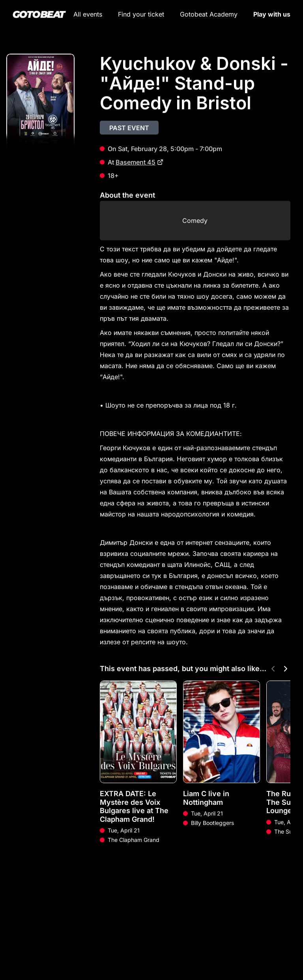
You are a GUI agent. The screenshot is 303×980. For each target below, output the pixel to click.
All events (88, 14)
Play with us (272, 14)
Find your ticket (141, 14)
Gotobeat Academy (209, 14)
